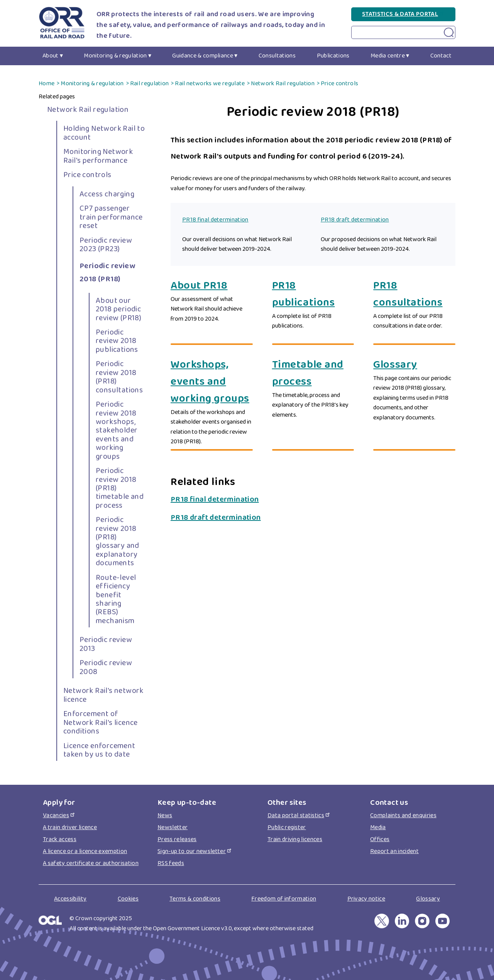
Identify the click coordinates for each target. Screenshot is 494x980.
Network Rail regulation (283, 84)
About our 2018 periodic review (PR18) (118, 309)
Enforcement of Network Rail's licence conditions (101, 722)
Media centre (388, 56)
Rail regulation (150, 84)
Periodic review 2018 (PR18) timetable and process (120, 488)
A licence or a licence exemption (85, 851)
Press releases (177, 839)
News (165, 815)
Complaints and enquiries (403, 815)
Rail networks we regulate (210, 84)
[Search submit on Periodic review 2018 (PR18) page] (449, 33)
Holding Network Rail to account (104, 133)
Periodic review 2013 (106, 644)
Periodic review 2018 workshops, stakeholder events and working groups (117, 430)
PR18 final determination (215, 220)
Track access (60, 839)
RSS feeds (171, 863)
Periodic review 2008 (106, 667)
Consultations (277, 56)
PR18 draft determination (355, 220)
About (51, 56)
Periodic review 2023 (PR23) (106, 245)
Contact (441, 56)
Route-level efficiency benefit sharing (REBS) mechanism (116, 599)
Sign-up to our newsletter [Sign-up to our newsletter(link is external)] (195, 851)
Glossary (428, 899)
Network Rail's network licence (103, 695)
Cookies (128, 899)
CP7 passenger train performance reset (111, 217)
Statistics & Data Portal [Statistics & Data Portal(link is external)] (403, 14)
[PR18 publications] (313, 294)
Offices (380, 839)
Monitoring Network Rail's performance (98, 156)
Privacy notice (366, 899)
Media (378, 827)
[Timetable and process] (313, 373)
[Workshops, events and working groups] (212, 382)
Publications (333, 56)
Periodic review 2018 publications (117, 341)
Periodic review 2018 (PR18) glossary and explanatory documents (118, 541)
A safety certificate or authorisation (91, 863)
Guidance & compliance (203, 56)
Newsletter (173, 827)
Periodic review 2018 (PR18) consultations (119, 377)
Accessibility (70, 899)
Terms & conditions (195, 899)
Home (47, 84)
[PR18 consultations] (414, 294)
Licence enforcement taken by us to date (99, 750)
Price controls (339, 84)
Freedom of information (284, 899)
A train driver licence (70, 827)
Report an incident (394, 851)
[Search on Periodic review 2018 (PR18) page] (403, 32)
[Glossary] (414, 365)
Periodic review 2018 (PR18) (107, 272)
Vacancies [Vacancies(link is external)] (59, 815)
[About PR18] (212, 286)
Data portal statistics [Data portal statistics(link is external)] (299, 815)
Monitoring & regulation (115, 56)
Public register (287, 827)
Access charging (107, 194)
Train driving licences (295, 839)
